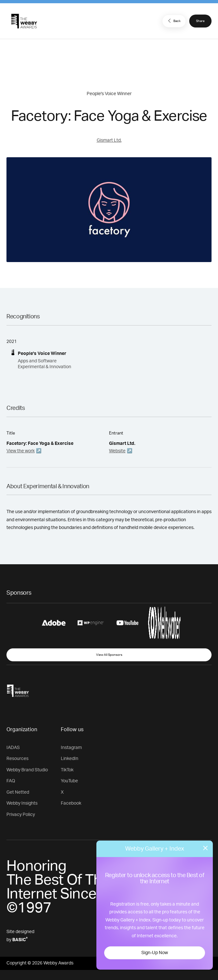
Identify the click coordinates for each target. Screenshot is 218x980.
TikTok (67, 770)
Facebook (71, 803)
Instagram (71, 748)
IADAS (13, 748)
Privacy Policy (21, 815)
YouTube (69, 781)
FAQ (11, 781)
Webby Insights (22, 803)
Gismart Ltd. (109, 140)
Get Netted (18, 792)
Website (117, 451)
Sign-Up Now (155, 953)
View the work (21, 451)
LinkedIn (70, 759)
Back (173, 21)
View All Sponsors (109, 655)
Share (200, 21)
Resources (17, 759)
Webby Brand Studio (27, 770)
